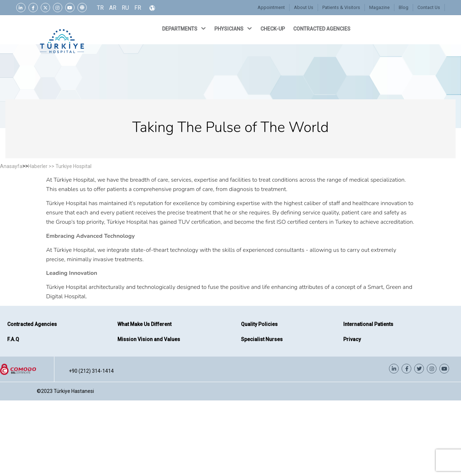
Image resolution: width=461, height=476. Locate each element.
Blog (404, 7)
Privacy (352, 339)
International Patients (368, 324)
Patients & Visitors (342, 7)
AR (113, 8)
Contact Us (429, 7)
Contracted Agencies (32, 324)
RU (125, 8)
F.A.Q (13, 339)
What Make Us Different (144, 324)
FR (138, 8)
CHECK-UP (273, 29)
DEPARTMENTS (185, 28)
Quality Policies (259, 324)
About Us (305, 7)
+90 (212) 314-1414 (91, 371)
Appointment (273, 7)
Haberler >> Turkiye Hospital (60, 166)
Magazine (380, 7)
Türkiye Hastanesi (74, 391)
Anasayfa (11, 166)
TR (100, 8)
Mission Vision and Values (149, 339)
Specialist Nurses (262, 339)
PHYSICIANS (234, 28)
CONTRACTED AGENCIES (322, 29)
